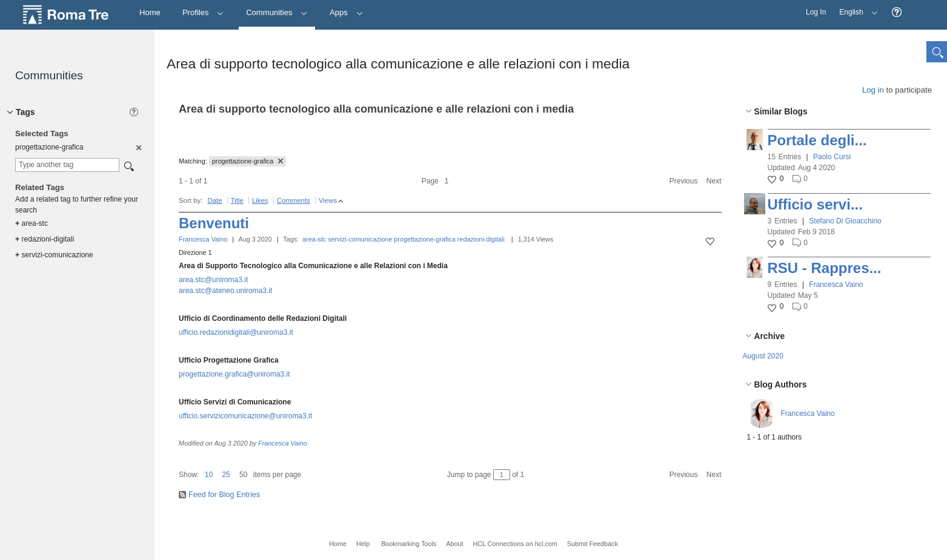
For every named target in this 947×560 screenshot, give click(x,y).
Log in (873, 90)
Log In (816, 12)
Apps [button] (346, 12)
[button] (897, 12)
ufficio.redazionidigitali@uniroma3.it (236, 332)
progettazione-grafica (424, 239)
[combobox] (67, 165)
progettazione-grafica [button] (248, 161)
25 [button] (226, 475)
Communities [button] (277, 12)
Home (338, 544)
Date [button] (214, 200)
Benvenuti (214, 223)
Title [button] (237, 200)
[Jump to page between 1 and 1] (502, 475)
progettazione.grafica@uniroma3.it (234, 374)
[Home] (150, 13)
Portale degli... (817, 140)
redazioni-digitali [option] (45, 239)
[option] (138, 147)
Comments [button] (294, 200)
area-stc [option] (32, 223)
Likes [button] (260, 200)
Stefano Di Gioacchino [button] (845, 221)
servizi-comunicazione (360, 239)
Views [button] (328, 200)
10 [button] (209, 475)
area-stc (314, 239)
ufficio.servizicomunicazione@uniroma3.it (245, 416)
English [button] (856, 8)
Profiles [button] (203, 12)
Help (363, 544)
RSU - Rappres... (825, 268)
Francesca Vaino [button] (836, 285)
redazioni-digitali (481, 239)
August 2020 (763, 356)
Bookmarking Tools (409, 544)
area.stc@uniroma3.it (213, 280)
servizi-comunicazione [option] (54, 255)
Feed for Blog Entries (224, 495)
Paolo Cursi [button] (832, 157)
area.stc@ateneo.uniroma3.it (225, 291)
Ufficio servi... (815, 204)
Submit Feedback (593, 544)
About (454, 544)
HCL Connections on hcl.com (515, 544)
